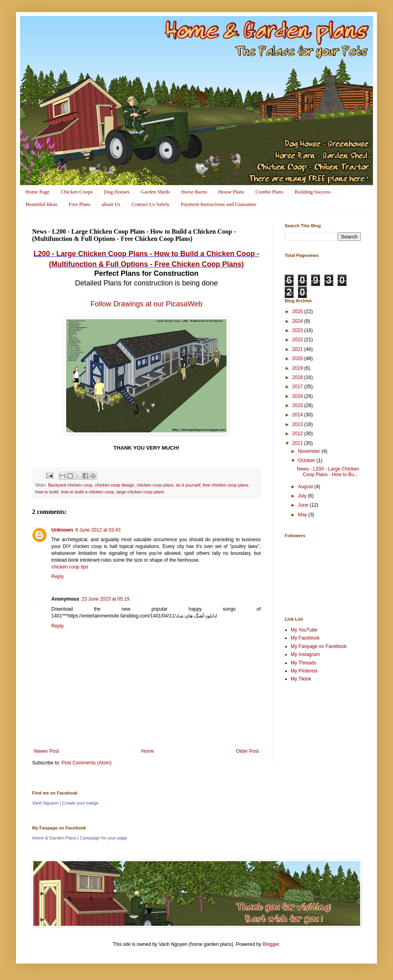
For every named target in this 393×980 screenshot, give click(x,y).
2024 (298, 321)
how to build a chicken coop (88, 492)
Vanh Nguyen (45, 803)
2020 (298, 359)
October (307, 460)
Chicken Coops (77, 192)
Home (148, 751)
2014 (298, 415)
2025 (298, 312)
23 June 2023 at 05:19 (105, 599)
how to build (47, 492)
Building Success (313, 192)
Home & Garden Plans (54, 838)
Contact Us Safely (151, 204)
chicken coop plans (155, 485)
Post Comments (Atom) (86, 763)
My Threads (303, 663)
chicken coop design (115, 485)
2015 (298, 405)
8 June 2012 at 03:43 (98, 530)
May (303, 515)
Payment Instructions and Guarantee (219, 204)
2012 (298, 434)
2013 (298, 424)
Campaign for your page (103, 838)
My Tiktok (301, 679)
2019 (298, 368)
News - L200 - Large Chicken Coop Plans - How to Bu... (328, 472)
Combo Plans (269, 192)
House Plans (231, 192)
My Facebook (305, 638)
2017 (298, 387)
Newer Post (47, 751)
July (303, 496)
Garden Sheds (155, 192)
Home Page (37, 192)
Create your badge (80, 803)
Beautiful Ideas (42, 204)
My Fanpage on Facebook (319, 646)
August (306, 487)
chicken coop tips (70, 567)
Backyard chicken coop (70, 485)
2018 (298, 377)
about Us (111, 204)
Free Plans (80, 204)
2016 (298, 396)
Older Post (247, 751)
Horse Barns (194, 192)
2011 (298, 443)
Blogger (271, 944)
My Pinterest (304, 671)
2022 (298, 340)
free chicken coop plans (226, 485)
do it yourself (188, 485)
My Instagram (305, 654)
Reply (58, 577)
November (310, 451)
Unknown (62, 530)
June (304, 505)
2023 (298, 330)
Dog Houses (117, 192)
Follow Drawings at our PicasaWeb (147, 304)
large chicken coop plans (140, 492)
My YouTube (304, 630)
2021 (298, 349)
